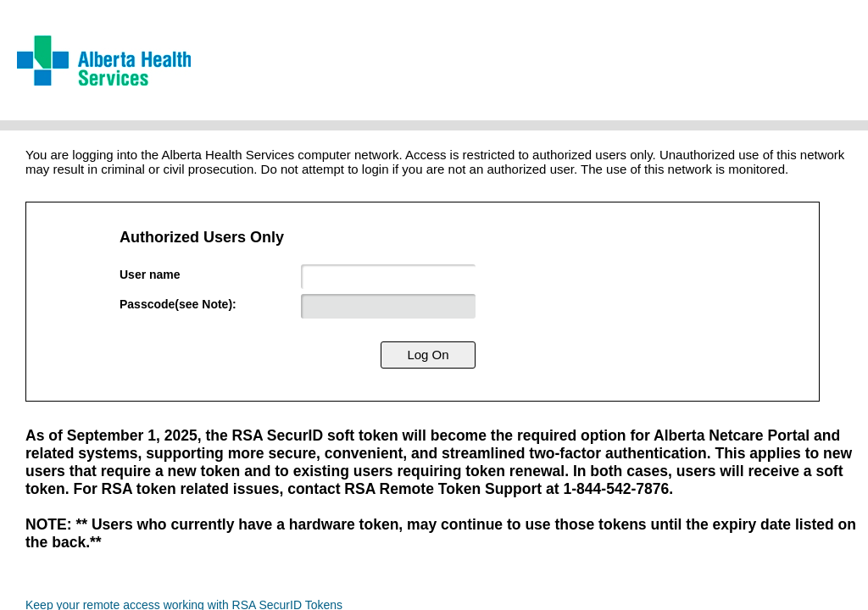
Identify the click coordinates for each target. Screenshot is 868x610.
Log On (428, 355)
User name (150, 274)
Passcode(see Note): (178, 304)
